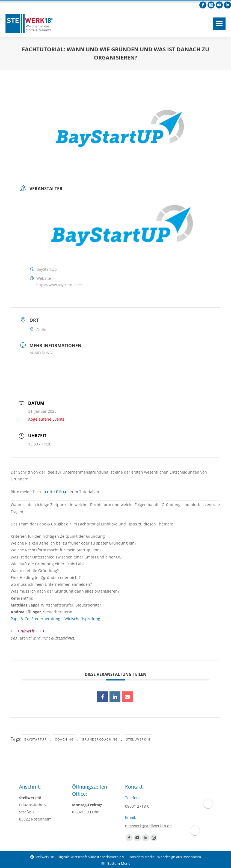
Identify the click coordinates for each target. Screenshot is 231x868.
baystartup (35, 739)
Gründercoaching (100, 739)
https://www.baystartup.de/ (59, 285)
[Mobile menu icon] (219, 24)
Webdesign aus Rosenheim (179, 857)
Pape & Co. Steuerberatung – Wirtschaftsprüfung (55, 619)
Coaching (64, 739)
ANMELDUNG (41, 353)
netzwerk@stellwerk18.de (148, 826)
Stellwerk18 (138, 739)
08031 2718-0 (137, 806)
